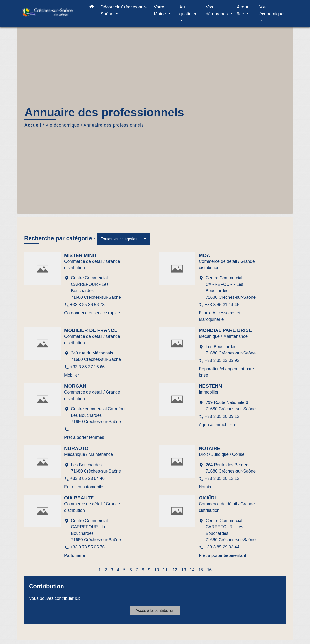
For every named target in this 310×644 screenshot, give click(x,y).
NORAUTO (76, 448)
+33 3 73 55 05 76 (87, 547)
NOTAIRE (210, 448)
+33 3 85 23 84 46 (87, 478)
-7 (136, 570)
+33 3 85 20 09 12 (222, 416)
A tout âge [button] (243, 10)
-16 (209, 570)
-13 (183, 570)
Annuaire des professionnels (114, 125)
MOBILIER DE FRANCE (91, 330)
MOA (205, 255)
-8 (142, 570)
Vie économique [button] (271, 10)
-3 (111, 570)
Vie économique (62, 125)
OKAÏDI (207, 498)
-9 (148, 570)
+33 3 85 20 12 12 (222, 478)
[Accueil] (51, 14)
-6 (130, 570)
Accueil (33, 125)
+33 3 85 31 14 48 (222, 305)
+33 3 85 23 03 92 (222, 360)
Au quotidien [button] (189, 10)
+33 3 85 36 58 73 (87, 305)
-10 (156, 570)
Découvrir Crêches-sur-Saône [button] (124, 10)
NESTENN (210, 386)
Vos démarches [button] (217, 10)
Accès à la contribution (155, 610)
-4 (117, 570)
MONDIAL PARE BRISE (225, 330)
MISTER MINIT (81, 255)
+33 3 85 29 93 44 (222, 547)
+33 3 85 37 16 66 (87, 367)
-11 (164, 570)
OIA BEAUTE (79, 498)
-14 (191, 570)
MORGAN (75, 386)
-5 (124, 570)
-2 (105, 570)
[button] (92, 8)
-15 (200, 570)
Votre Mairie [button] (160, 10)
